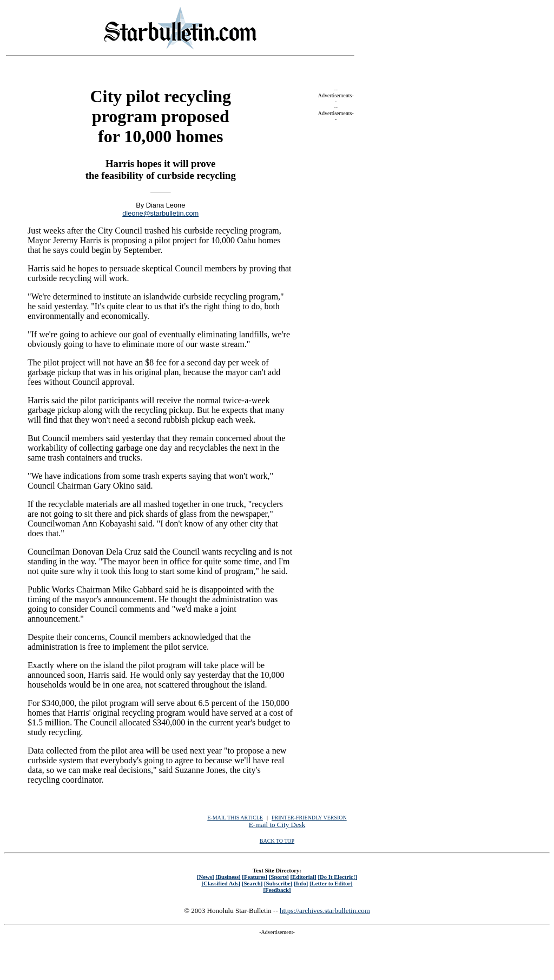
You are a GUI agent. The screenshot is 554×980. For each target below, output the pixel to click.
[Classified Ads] (221, 883)
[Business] (228, 877)
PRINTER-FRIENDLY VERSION (309, 818)
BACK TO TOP (277, 841)
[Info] (301, 883)
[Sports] (279, 877)
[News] (206, 877)
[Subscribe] (278, 883)
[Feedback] (277, 890)
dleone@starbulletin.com (160, 213)
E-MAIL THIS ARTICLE (235, 818)
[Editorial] (303, 877)
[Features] (255, 877)
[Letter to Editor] (331, 883)
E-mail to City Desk (277, 825)
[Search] (252, 883)
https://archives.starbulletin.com (325, 911)
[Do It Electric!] (337, 877)
